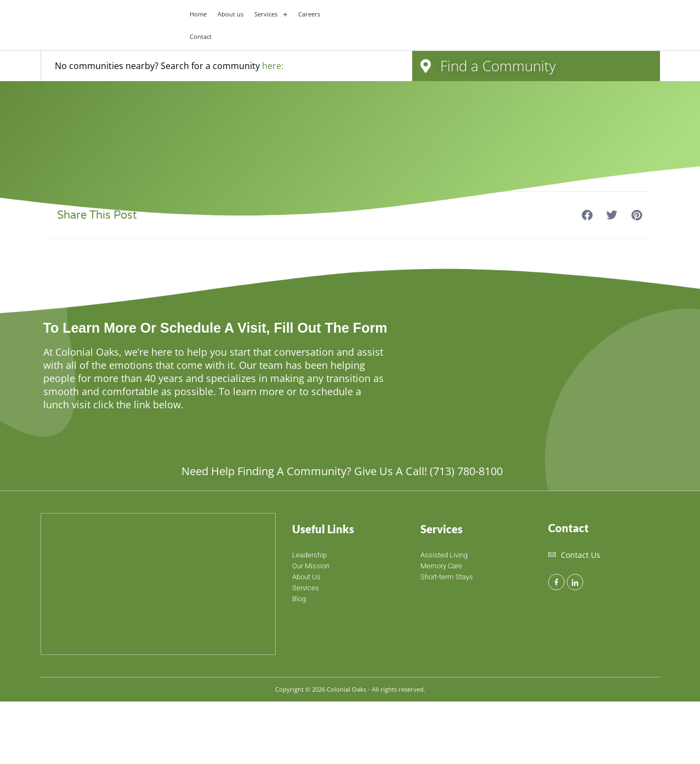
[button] (271, 14)
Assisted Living (444, 555)
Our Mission (311, 566)
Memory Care (441, 566)
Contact (201, 36)
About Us (306, 577)
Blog (299, 599)
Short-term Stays (447, 577)
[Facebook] (556, 582)
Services (271, 14)
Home (198, 14)
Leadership (309, 555)
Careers (309, 14)
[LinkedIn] (575, 582)
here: (273, 66)
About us (231, 14)
